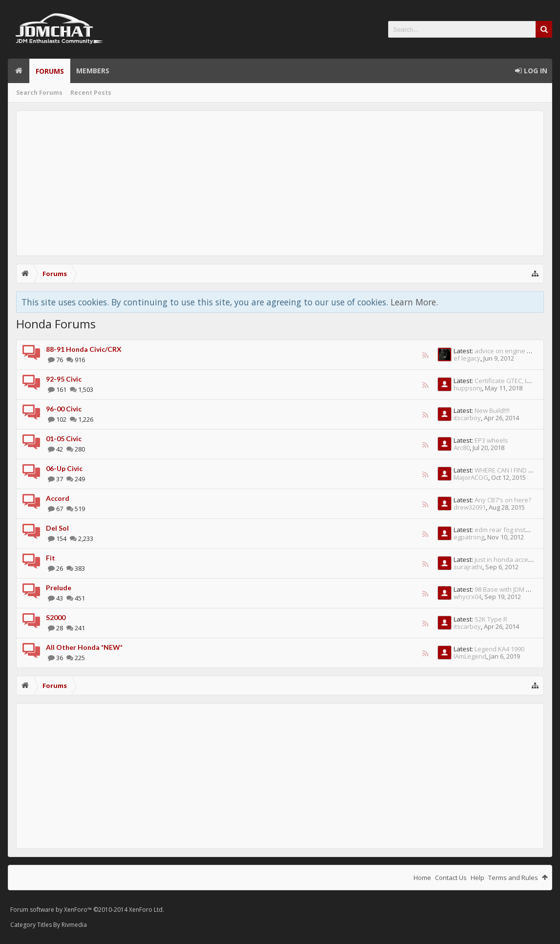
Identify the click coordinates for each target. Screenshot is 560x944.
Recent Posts (91, 93)
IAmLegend (470, 656)
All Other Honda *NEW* (84, 647)
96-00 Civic (64, 409)
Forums (50, 71)
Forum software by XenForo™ (87, 910)
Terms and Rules (513, 878)
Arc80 (462, 448)
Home (19, 71)
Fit (51, 558)
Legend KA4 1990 (499, 649)
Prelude (59, 588)
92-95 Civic (64, 379)
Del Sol (57, 528)
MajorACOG (471, 477)
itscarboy (467, 418)
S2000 (56, 617)
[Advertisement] (280, 183)
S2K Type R (491, 619)
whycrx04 (467, 597)
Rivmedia (74, 925)
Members (93, 71)
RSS (425, 355)
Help (477, 878)
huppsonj (468, 388)
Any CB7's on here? (503, 500)
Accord (58, 498)
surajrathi (468, 567)
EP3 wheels (491, 440)
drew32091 (470, 507)
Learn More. (414, 302)
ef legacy (467, 358)
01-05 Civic (64, 439)
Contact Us (451, 878)
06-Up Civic (64, 468)
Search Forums (39, 93)
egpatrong (469, 537)
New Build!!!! (492, 410)
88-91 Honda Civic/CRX (84, 349)
